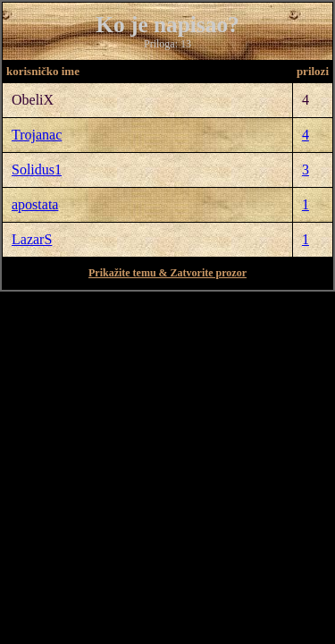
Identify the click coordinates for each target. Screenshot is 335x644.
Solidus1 (37, 169)
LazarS (32, 239)
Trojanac (37, 135)
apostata (35, 204)
